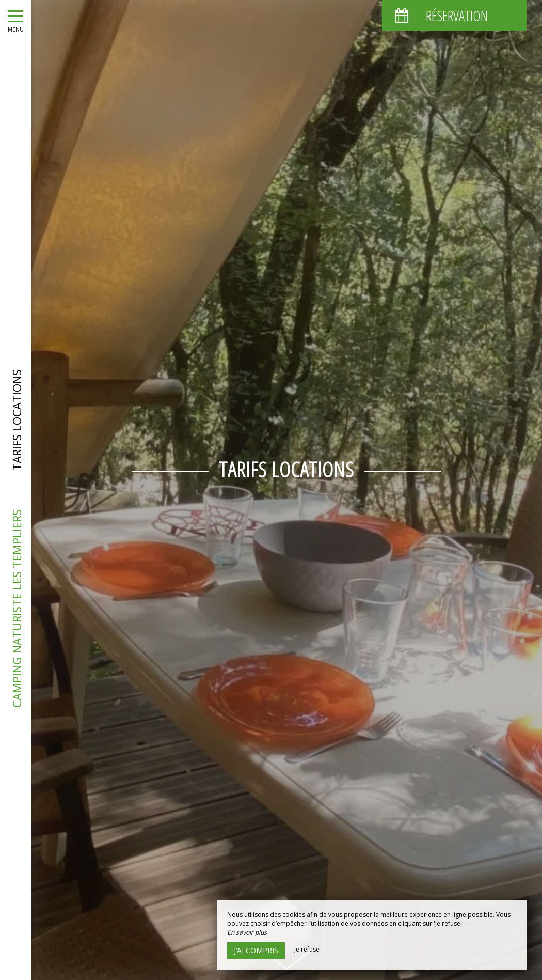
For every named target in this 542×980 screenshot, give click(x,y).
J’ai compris (256, 950)
